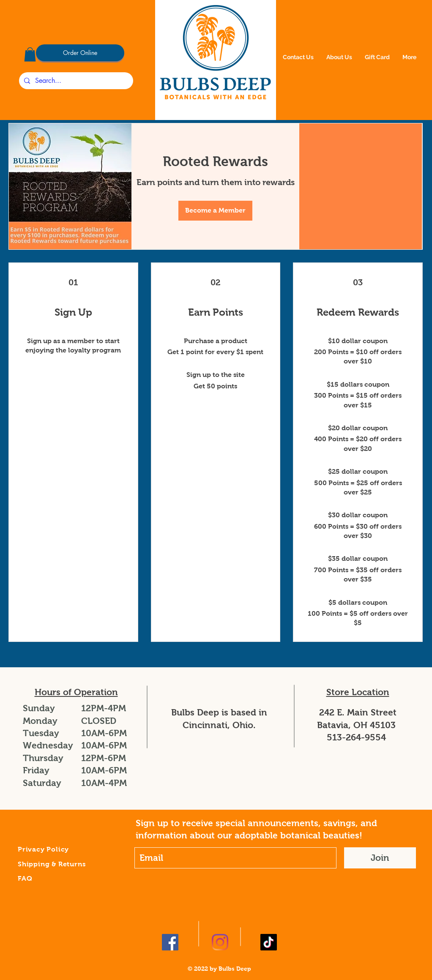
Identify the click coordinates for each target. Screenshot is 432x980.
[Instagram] (220, 942)
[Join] (380, 858)
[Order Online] (80, 53)
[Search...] (75, 81)
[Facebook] (170, 942)
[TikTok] (269, 942)
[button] (30, 54)
